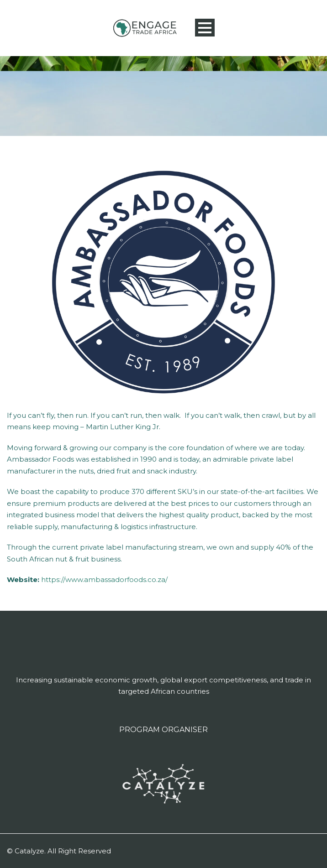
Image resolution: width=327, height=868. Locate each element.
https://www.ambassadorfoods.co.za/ (104, 580)
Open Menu (205, 28)
